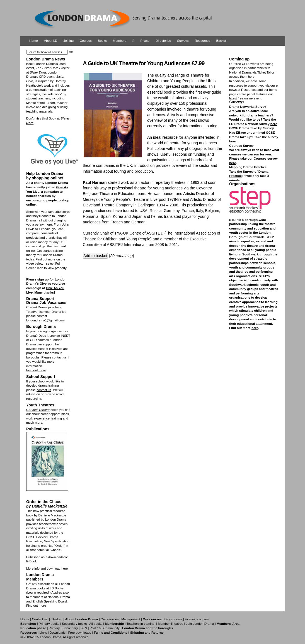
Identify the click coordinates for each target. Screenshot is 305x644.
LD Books (57, 588)
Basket (221, 41)
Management (131, 619)
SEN (84, 628)
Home (34, 41)
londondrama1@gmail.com (45, 320)
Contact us (40, 619)
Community (111, 628)
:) (133, 41)
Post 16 (95, 628)
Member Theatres (170, 624)
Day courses (173, 619)
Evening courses (197, 619)
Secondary (70, 628)
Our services (110, 619)
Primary (54, 628)
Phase (145, 41)
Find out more (36, 370)
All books (96, 624)
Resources (203, 41)
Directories (163, 41)
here (58, 307)
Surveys (183, 41)
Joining (69, 41)
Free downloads (79, 633)
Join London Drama (200, 624)
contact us (60, 357)
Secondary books (74, 624)
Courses (86, 41)
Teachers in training (141, 624)
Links (43, 633)
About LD (51, 41)
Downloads (58, 633)
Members (120, 41)
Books (102, 41)
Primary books (49, 624)
